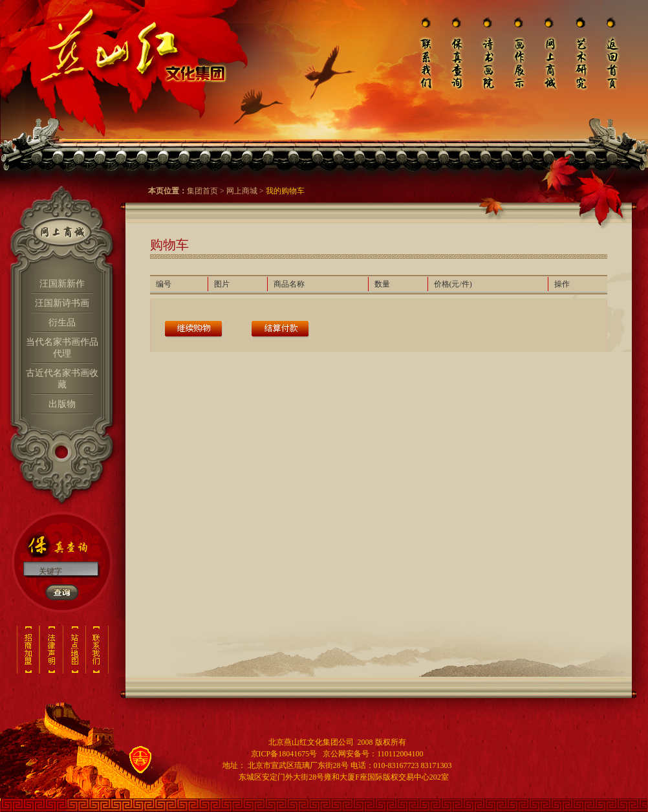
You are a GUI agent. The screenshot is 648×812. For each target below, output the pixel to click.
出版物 (62, 404)
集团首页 (202, 191)
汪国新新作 (62, 284)
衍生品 (62, 323)
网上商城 (242, 191)
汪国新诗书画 (62, 303)
